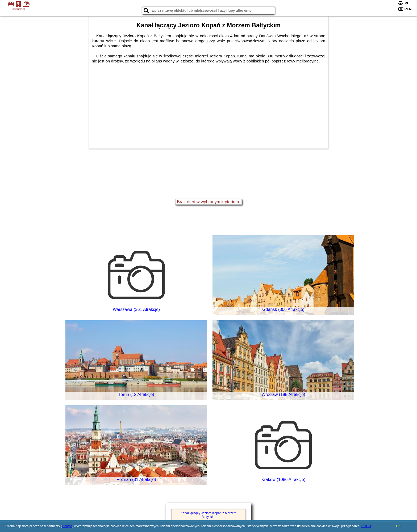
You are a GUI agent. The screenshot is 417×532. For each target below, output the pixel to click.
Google (67, 526)
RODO (366, 526)
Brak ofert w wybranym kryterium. (208, 202)
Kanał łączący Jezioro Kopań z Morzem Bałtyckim (208, 515)
